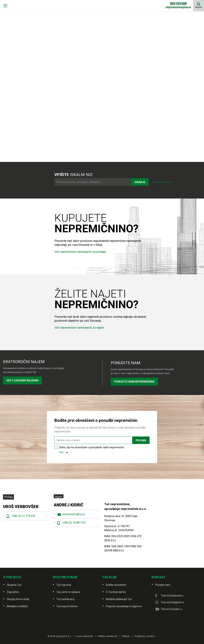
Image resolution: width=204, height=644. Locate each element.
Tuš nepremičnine (67, 606)
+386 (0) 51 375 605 (23, 516)
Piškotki (126, 636)
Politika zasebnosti (107, 636)
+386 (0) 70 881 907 (74, 523)
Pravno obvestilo (84, 636)
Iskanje (199, 7)
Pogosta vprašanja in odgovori (124, 606)
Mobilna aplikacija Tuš (119, 599)
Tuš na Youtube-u (171, 609)
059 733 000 (178, 4)
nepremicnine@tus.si (178, 7)
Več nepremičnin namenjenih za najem (79, 328)
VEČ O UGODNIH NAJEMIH (23, 381)
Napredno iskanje (163, 182)
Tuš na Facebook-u (172, 596)
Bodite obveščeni (116, 585)
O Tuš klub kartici (116, 592)
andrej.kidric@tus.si (74, 514)
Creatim (151, 636)
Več (61, 452)
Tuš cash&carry (65, 599)
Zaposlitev (13, 592)
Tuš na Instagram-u (172, 602)
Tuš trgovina (64, 585)
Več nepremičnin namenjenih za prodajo (80, 252)
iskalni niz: (74, 175)
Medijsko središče (17, 606)
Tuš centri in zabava (68, 592)
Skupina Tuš (14, 585)
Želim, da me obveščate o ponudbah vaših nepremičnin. (92, 450)
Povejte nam (163, 585)
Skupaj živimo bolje (18, 599)
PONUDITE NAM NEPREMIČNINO (134, 382)
